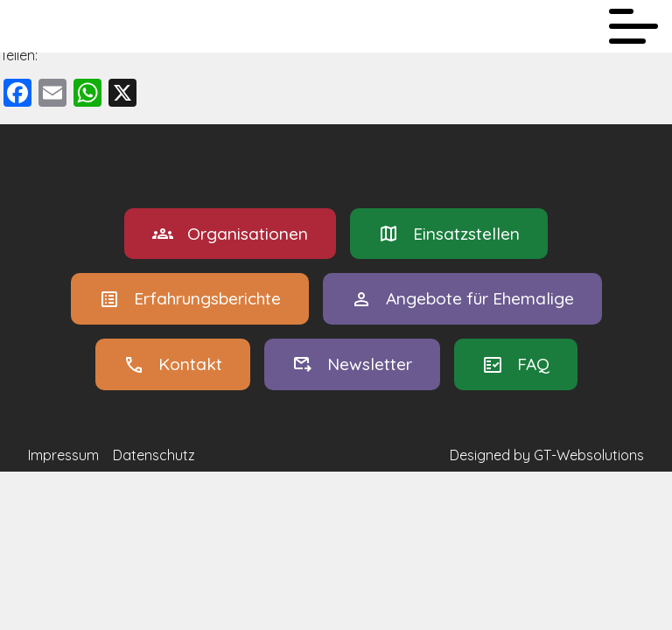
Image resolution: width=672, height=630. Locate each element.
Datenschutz (154, 455)
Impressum (63, 455)
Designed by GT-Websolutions (547, 455)
